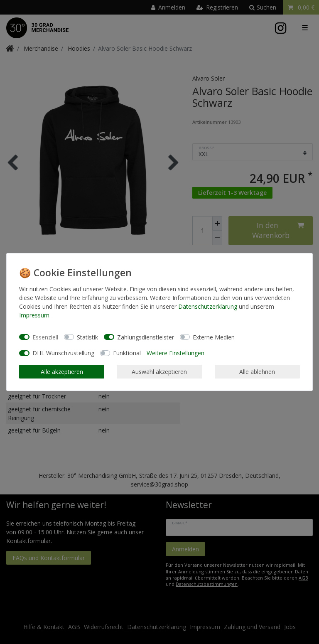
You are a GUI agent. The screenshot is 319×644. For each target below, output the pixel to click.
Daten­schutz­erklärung (208, 306)
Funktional (127, 353)
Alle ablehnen (257, 372)
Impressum (34, 315)
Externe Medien (214, 337)
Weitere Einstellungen (175, 353)
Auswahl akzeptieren (159, 372)
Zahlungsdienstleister (146, 337)
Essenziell (45, 337)
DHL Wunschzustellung (63, 353)
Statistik (87, 337)
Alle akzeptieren (62, 372)
